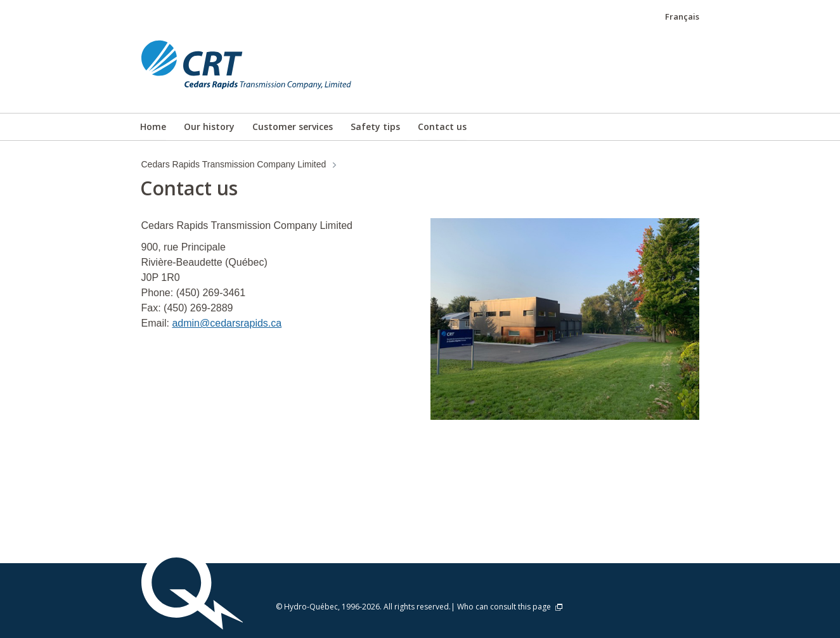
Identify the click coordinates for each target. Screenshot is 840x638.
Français (682, 16)
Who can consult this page (511, 607)
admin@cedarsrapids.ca (227, 323)
